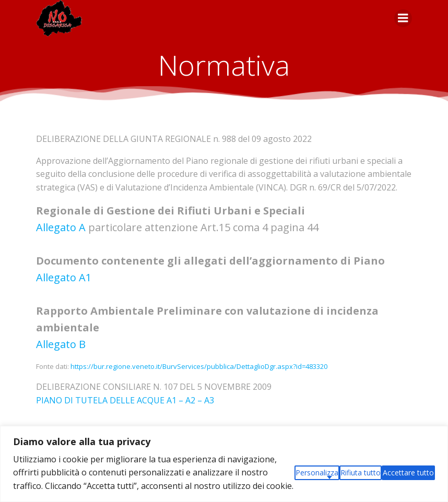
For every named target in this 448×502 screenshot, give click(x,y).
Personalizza (317, 473)
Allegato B (61, 344)
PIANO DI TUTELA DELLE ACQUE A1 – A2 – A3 (125, 400)
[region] (224, 464)
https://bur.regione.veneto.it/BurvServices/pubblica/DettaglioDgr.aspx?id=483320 (199, 366)
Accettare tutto (408, 473)
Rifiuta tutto (361, 473)
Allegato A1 (64, 277)
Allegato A (61, 227)
